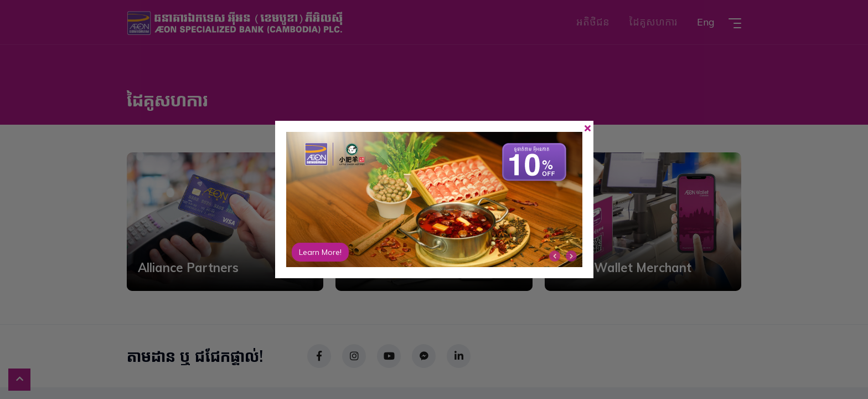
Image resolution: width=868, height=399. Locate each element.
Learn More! (320, 252)
